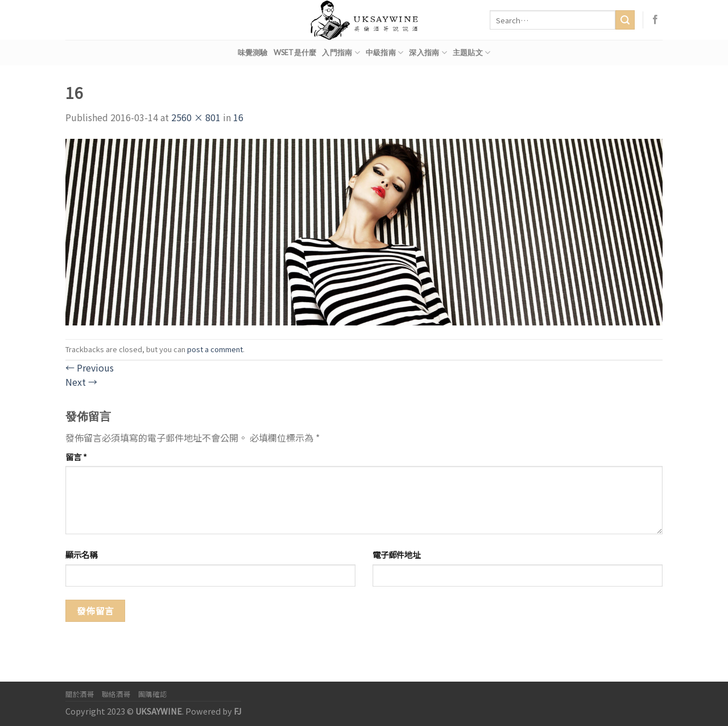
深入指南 (428, 53)
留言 (76, 457)
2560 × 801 (196, 117)
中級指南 (384, 53)
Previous (90, 368)
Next (81, 382)
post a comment (215, 349)
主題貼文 (471, 53)
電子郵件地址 (396, 554)
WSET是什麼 (295, 52)
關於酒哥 (80, 694)
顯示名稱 (81, 554)
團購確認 (152, 694)
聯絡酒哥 (116, 694)
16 (238, 117)
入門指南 (341, 53)
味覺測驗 (253, 52)
